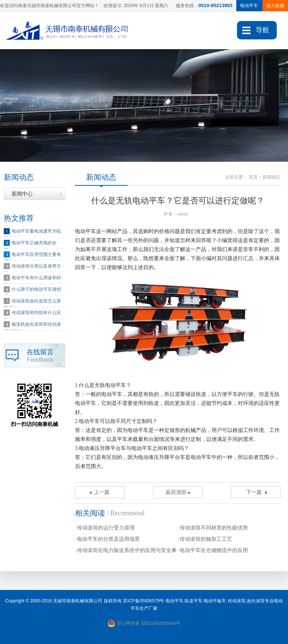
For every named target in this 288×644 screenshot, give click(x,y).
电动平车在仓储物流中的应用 (214, 550)
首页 (253, 177)
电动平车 (174, 601)
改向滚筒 (256, 601)
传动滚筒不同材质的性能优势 (214, 528)
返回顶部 (176, 492)
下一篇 (254, 492)
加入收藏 (275, 6)
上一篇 (102, 492)
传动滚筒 (237, 601)
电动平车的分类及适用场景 (108, 539)
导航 (262, 30)
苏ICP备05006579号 (143, 601)
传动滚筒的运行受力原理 (106, 528)
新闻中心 (22, 194)
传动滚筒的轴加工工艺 (206, 539)
